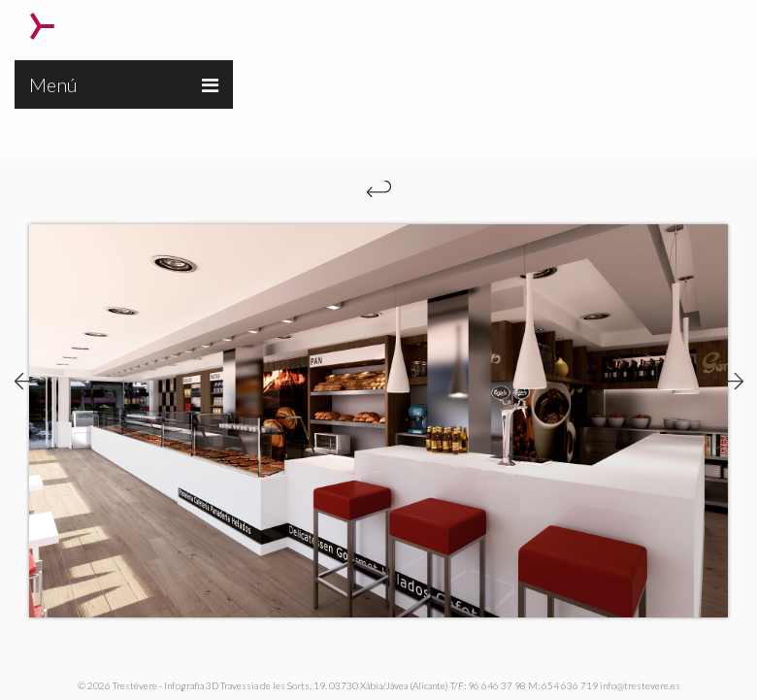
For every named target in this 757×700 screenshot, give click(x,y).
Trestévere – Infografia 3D (42, 26)
